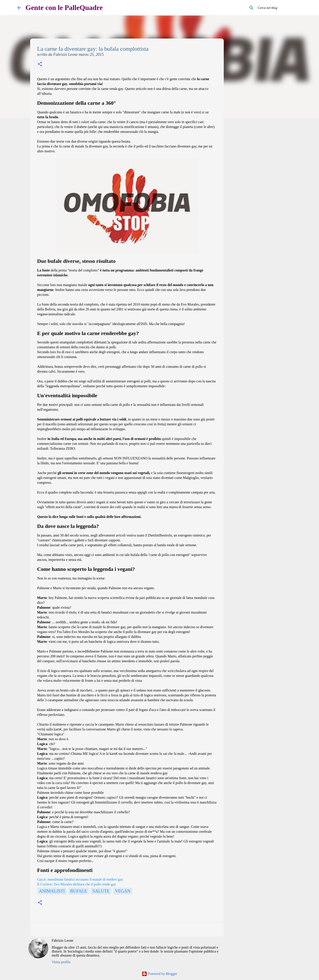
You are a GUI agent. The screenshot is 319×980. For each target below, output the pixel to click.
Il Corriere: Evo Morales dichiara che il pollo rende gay (77, 884)
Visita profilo (61, 962)
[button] (40, 65)
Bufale (79, 891)
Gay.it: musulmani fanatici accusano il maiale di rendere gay (80, 879)
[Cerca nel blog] (279, 8)
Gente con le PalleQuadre (64, 8)
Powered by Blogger (159, 974)
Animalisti (52, 891)
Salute (101, 891)
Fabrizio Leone (63, 940)
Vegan (123, 891)
